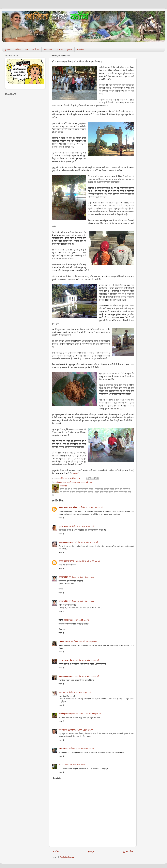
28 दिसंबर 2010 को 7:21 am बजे (91, 507)
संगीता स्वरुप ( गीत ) (66, 660)
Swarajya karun (66, 542)
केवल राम (62, 692)
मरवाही (69, 482)
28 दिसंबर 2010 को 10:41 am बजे (82, 601)
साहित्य (18, 49)
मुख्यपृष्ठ (8, 49)
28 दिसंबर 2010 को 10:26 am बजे (87, 561)
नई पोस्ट (56, 851)
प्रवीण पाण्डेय (64, 526)
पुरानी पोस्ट (128, 851)
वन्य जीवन (81, 49)
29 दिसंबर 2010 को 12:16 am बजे (81, 730)
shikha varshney (66, 676)
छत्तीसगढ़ (36, 49)
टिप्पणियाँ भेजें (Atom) (67, 857)
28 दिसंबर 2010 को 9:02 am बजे (82, 526)
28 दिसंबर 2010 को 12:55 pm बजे (84, 641)
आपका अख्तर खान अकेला (68, 507)
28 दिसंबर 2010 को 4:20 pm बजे (87, 660)
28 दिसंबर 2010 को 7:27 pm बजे (79, 692)
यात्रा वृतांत (48, 49)
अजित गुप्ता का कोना (66, 561)
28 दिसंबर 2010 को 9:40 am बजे (86, 542)
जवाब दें (61, 518)
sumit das (63, 749)
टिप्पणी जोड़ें (57, 778)
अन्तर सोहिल (63, 577)
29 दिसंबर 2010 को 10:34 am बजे (81, 749)
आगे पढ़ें (76, 473)
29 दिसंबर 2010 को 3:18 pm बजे (74, 765)
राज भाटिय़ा (63, 730)
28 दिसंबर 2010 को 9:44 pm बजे (89, 714)
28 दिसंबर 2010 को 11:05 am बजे (76, 620)
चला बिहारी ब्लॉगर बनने (67, 714)
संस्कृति (60, 49)
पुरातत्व (70, 49)
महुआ (74, 482)
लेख (26, 49)
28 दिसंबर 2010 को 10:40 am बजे (82, 577)
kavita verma (64, 641)
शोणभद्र (89, 482)
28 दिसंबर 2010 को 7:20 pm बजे (87, 676)
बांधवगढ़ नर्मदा (61, 482)
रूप (60, 765)
